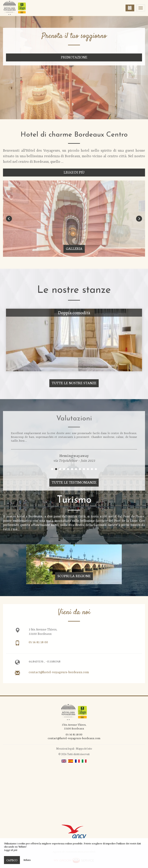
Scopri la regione (74, 576)
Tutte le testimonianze (74, 482)
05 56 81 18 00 (38, 642)
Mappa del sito (84, 748)
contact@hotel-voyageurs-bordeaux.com (59, 672)
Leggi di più (74, 172)
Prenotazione (74, 57)
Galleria (74, 248)
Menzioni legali (65, 748)
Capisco (12, 860)
